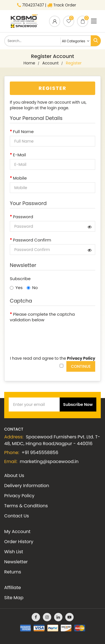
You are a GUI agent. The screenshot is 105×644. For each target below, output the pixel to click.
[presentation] (52, 335)
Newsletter (16, 562)
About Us (14, 476)
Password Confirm (32, 240)
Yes (16, 288)
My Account (17, 532)
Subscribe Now (78, 404)
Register (74, 63)
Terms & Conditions (26, 506)
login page (58, 108)
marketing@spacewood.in (49, 462)
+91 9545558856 (40, 453)
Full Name (23, 132)
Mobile (20, 178)
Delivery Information (27, 486)
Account (50, 63)
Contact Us (17, 516)
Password (23, 217)
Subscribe (20, 279)
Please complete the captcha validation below (42, 317)
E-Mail (19, 155)
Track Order (62, 5)
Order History (19, 542)
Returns (13, 572)
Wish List (14, 552)
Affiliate (13, 588)
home (29, 63)
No (32, 288)
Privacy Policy (19, 496)
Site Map (14, 598)
